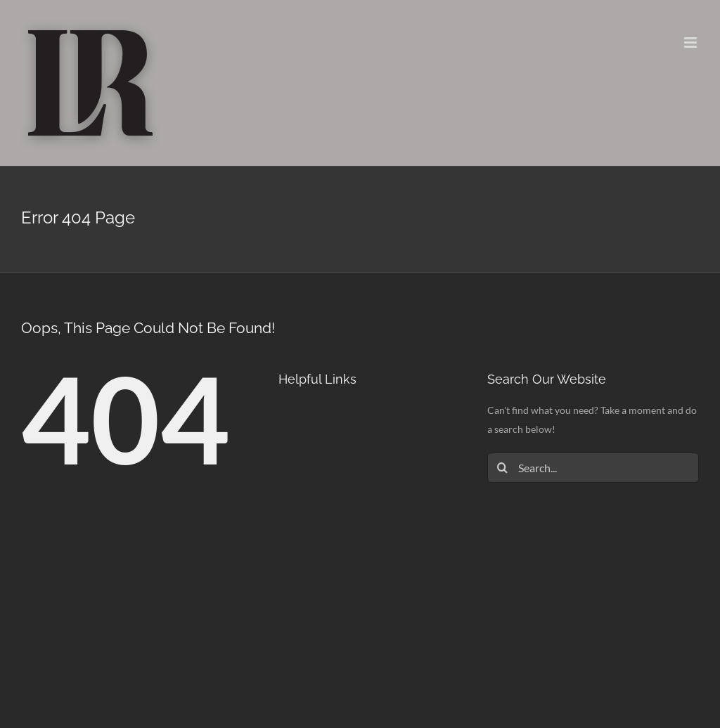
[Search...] (593, 468)
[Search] (502, 468)
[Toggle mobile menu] (692, 43)
